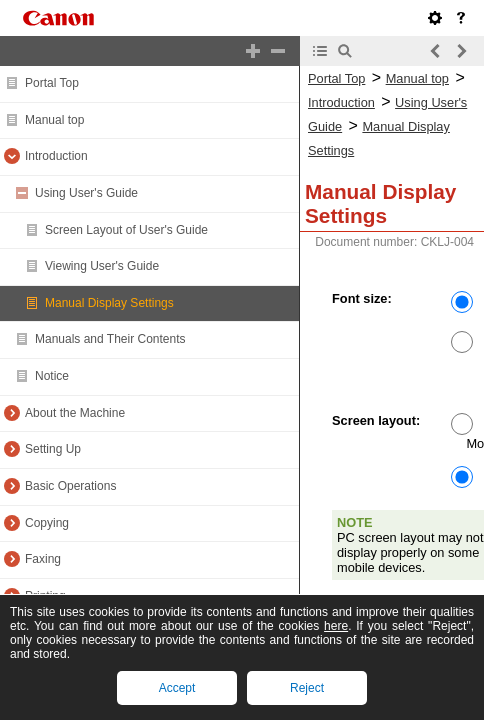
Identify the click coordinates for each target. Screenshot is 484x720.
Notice (52, 376)
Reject (307, 688)
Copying (47, 523)
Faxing (43, 559)
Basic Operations (70, 486)
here (336, 626)
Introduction (56, 156)
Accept (177, 688)
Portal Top (52, 83)
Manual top (54, 120)
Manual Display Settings (109, 303)
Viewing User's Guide (102, 266)
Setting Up (53, 449)
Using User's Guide (86, 193)
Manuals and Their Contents (110, 339)
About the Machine (75, 413)
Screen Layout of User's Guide (126, 230)
